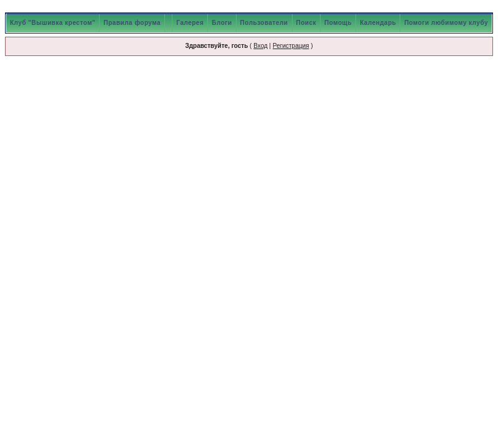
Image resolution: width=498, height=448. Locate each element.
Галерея (190, 23)
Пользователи (264, 23)
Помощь (338, 23)
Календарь (378, 23)
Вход (261, 46)
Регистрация (291, 46)
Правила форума (132, 23)
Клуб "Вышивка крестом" (53, 23)
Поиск (307, 23)
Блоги (222, 23)
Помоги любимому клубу (446, 23)
